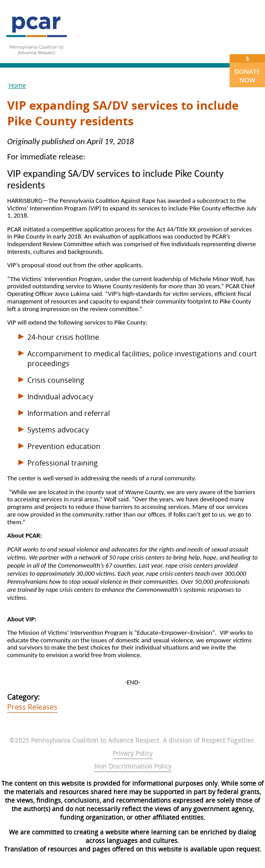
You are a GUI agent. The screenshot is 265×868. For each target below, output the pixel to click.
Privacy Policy (132, 753)
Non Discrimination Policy (133, 766)
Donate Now (247, 69)
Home (17, 85)
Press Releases (32, 707)
